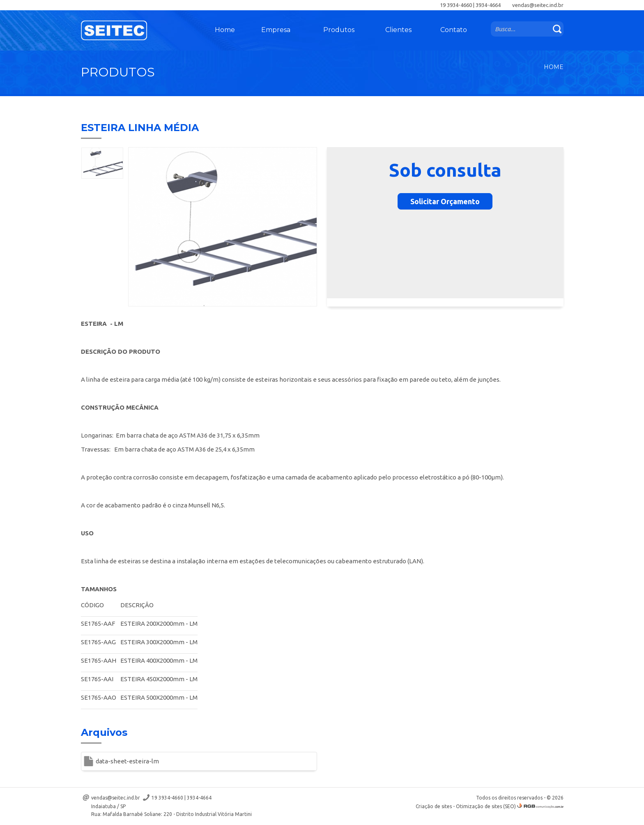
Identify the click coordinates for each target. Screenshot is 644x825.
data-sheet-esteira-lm (127, 761)
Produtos (339, 30)
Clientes (398, 30)
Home (225, 30)
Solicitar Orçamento (445, 201)
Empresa (276, 30)
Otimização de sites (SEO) (486, 806)
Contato (454, 30)
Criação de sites (434, 806)
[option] (102, 163)
